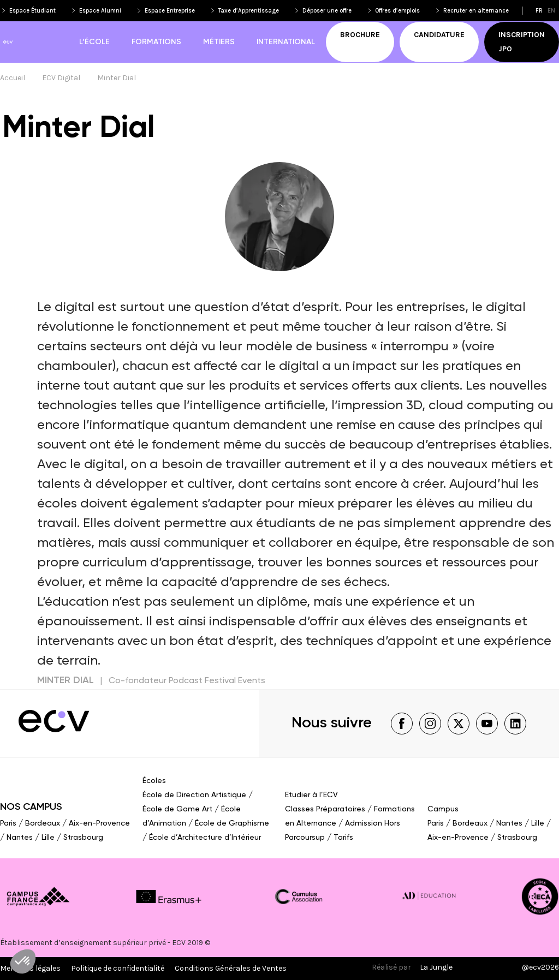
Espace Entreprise (170, 11)
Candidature (439, 35)
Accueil (13, 78)
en (551, 11)
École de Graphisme (232, 823)
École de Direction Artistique (194, 795)
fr (539, 11)
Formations (156, 42)
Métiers (219, 42)
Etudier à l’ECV (311, 795)
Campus (443, 809)
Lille (48, 838)
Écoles (154, 781)
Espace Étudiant (32, 11)
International (286, 42)
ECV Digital (61, 78)
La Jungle (436, 967)
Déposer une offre (327, 11)
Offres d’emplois (397, 11)
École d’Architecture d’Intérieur (205, 838)
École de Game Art (177, 809)
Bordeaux (43, 823)
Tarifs (343, 838)
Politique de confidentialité (118, 968)
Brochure (360, 35)
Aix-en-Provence (99, 823)
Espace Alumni (100, 11)
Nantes (20, 838)
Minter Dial (117, 78)
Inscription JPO (522, 42)
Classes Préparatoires (325, 809)
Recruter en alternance (476, 11)
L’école (94, 42)
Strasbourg (83, 838)
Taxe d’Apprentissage (249, 11)
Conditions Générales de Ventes (231, 968)
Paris (8, 823)
